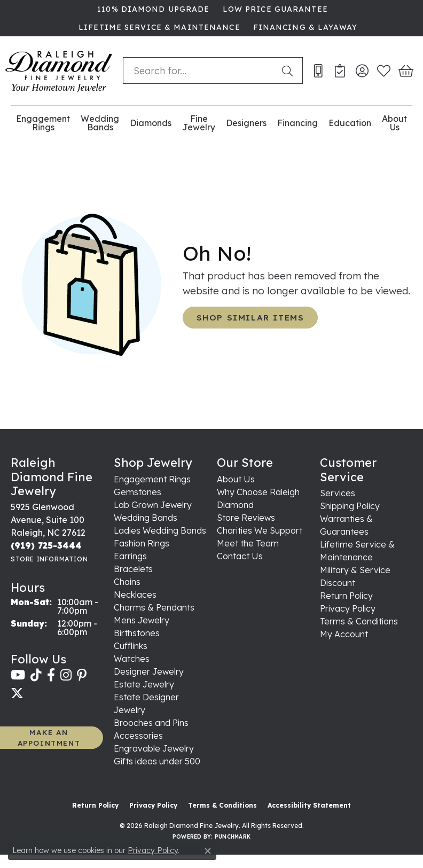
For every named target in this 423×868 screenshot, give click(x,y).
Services (338, 493)
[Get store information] (49, 559)
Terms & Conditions (359, 621)
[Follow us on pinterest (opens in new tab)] (82, 675)
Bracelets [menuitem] (133, 569)
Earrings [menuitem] (130, 556)
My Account (344, 634)
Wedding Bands (100, 123)
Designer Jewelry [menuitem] (149, 671)
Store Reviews (246, 518)
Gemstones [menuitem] (138, 492)
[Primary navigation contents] (211, 123)
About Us (394, 123)
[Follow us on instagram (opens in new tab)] (66, 675)
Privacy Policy (348, 608)
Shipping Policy (350, 506)
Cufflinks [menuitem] (131, 646)
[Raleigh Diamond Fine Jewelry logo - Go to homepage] (59, 71)
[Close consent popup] (208, 851)
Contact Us (240, 556)
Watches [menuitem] (132, 659)
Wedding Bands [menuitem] (146, 518)
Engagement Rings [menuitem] (152, 479)
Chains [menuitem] (127, 582)
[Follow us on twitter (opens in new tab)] (17, 693)
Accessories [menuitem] (138, 736)
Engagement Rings (43, 123)
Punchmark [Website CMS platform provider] (233, 837)
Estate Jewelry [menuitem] (144, 684)
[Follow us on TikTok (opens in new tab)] (36, 675)
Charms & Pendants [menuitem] (154, 607)
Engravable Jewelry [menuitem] (154, 748)
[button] (362, 71)
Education (350, 123)
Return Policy (346, 596)
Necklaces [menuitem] (135, 595)
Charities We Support (260, 530)
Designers (246, 123)
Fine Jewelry (199, 123)
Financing (297, 123)
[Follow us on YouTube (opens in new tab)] (18, 675)
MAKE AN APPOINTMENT (49, 737)
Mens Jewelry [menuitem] (142, 620)
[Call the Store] (46, 545)
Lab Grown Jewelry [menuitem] (153, 505)
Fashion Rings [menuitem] (142, 543)
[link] (152, 9)
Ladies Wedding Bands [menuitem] (160, 530)
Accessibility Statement (309, 805)
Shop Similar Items (250, 318)
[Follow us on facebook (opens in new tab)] (51, 675)
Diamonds (151, 123)
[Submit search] (289, 71)
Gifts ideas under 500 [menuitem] (157, 761)
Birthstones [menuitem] (137, 633)
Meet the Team (248, 543)
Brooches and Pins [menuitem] (151, 723)
